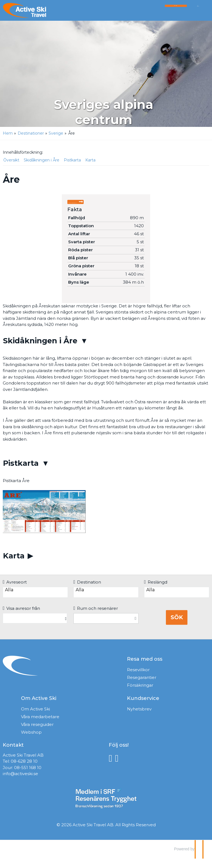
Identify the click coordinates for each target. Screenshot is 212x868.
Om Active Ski (35, 718)
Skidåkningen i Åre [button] (42, 160)
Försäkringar (140, 695)
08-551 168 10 (28, 777)
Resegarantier (142, 687)
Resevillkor (138, 679)
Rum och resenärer (96, 618)
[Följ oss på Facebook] (112, 768)
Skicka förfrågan (94, 205)
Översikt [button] (11, 160)
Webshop (31, 742)
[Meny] (198, 12)
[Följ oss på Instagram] (118, 768)
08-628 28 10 (24, 771)
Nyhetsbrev (139, 718)
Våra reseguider (37, 734)
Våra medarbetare (40, 726)
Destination (87, 591)
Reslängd (156, 591)
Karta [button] (90, 160)
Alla (35, 599)
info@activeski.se (20, 783)
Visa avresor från (21, 618)
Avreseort (15, 591)
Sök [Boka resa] (177, 627)
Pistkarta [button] (72, 160)
